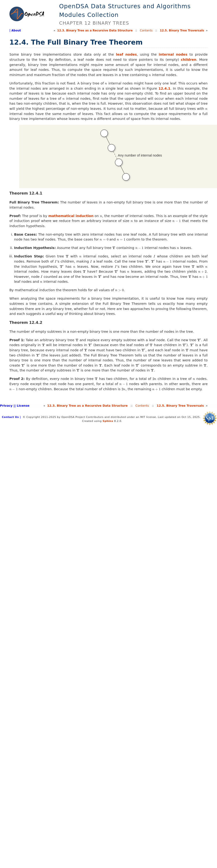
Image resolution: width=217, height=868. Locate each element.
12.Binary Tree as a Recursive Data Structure (95, 31)
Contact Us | (11, 417)
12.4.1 (164, 88)
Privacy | (7, 406)
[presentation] (150, 75)
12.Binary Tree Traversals (182, 31)
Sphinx (108, 421)
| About (15, 31)
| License (22, 406)
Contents (146, 31)
